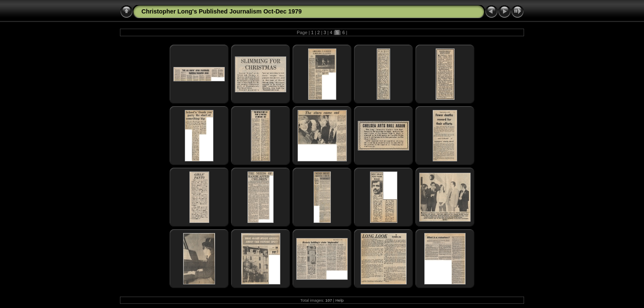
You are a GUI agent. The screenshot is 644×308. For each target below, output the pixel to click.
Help (340, 300)
